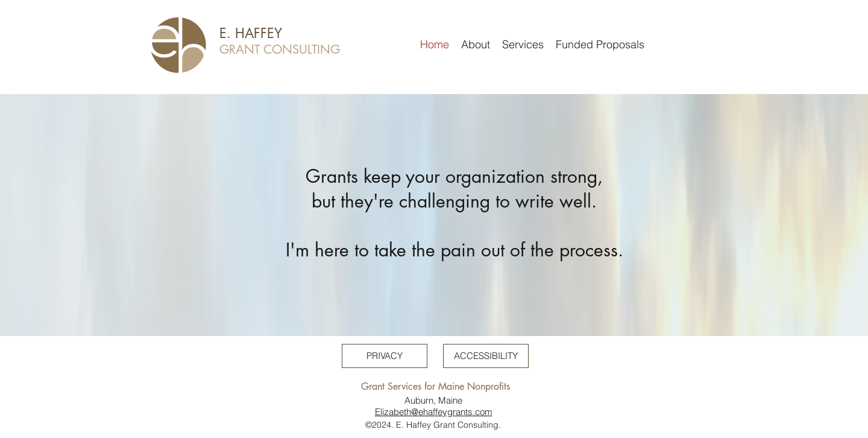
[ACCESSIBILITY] (486, 356)
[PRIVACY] (385, 356)
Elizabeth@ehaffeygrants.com (434, 412)
